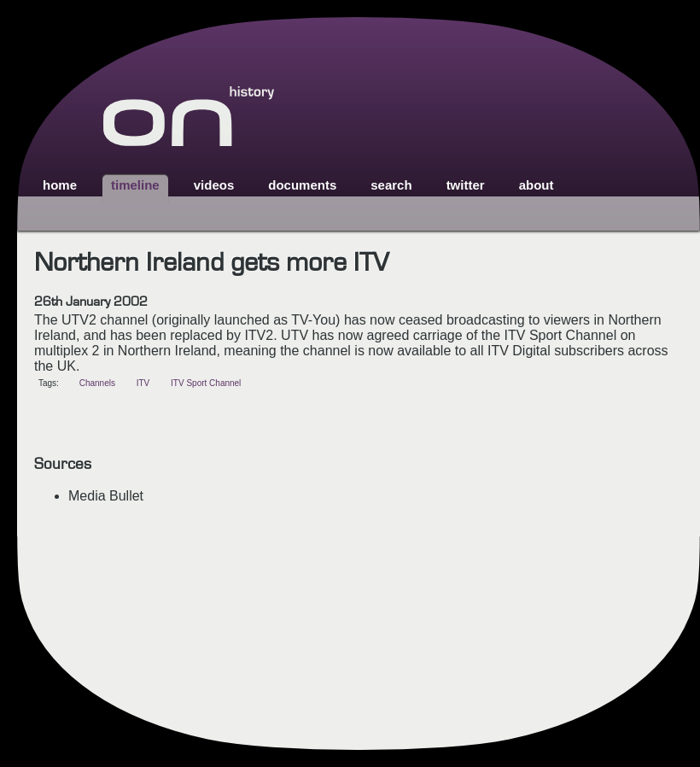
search (391, 185)
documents (302, 185)
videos (214, 185)
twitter (466, 185)
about (537, 185)
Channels (97, 383)
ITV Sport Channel (206, 383)
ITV (143, 383)
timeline (135, 185)
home (60, 185)
